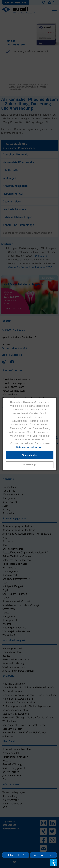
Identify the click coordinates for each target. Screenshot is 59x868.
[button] (30, 465)
